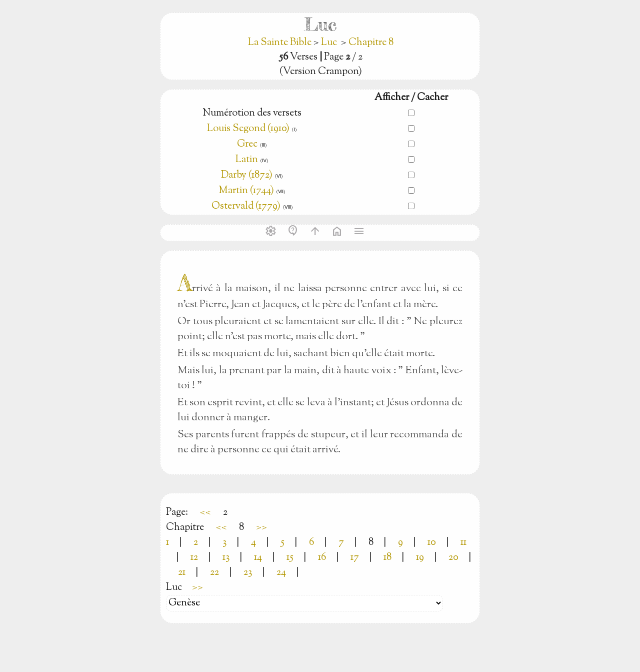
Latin (247, 160)
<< (205, 513)
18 (387, 558)
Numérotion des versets (252, 113)
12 (194, 558)
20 (453, 558)
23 (248, 573)
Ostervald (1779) (246, 206)
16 (322, 558)
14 (258, 558)
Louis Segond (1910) (248, 129)
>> (261, 528)
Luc (329, 43)
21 (182, 573)
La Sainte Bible (281, 43)
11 (463, 543)
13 (226, 558)
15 (290, 558)
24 (281, 573)
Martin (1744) (246, 191)
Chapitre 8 (371, 43)
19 (420, 558)
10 (432, 543)
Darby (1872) (247, 175)
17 (355, 558)
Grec (247, 144)
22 (214, 573)
